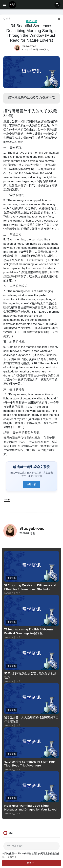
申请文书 (32, 21)
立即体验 (32, 484)
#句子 (7, 500)
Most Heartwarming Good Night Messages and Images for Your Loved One (30, 809)
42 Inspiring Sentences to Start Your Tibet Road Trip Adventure (30, 763)
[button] (57, 5)
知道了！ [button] (32, 863)
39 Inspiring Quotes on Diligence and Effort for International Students (30, 587)
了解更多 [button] (12, 857)
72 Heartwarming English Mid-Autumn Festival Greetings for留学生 (31, 631)
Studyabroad (29, 46)
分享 (7, 19)
